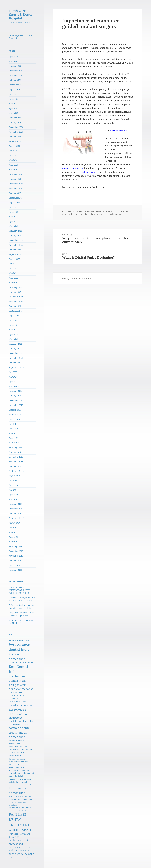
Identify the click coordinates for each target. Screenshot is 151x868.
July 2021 (13, 320)
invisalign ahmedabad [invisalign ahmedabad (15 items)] (20, 779)
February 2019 (15, 447)
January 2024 (15, 179)
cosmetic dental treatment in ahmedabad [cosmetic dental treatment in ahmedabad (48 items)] (20, 732)
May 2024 (13, 160)
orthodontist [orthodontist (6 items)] (14, 805)
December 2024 (16, 127)
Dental (101, 211)
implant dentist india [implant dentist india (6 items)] (16, 776)
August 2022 (14, 259)
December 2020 (16, 353)
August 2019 (14, 419)
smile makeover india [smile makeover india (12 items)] (19, 850)
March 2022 (14, 283)
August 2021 (14, 316)
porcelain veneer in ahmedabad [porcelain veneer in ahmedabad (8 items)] (22, 847)
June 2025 (13, 99)
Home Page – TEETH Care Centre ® (20, 37)
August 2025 (14, 89)
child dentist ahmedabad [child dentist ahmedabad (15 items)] (21, 721)
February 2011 (15, 570)
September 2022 (16, 254)
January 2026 (15, 66)
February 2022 (15, 287)
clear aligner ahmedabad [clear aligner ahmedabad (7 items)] (19, 724)
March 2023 (14, 226)
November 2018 (16, 462)
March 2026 (14, 61)
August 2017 (14, 523)
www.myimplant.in (73, 168)
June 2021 (13, 325)
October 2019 (15, 410)
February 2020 (15, 391)
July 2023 (13, 207)
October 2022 (15, 250)
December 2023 (16, 184)
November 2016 (16, 556)
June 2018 (13, 485)
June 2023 (13, 212)
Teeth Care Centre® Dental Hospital (21, 14)
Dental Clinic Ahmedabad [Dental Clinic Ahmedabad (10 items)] (20, 750)
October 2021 (15, 306)
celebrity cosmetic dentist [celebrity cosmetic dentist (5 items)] (17, 701)
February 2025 (15, 118)
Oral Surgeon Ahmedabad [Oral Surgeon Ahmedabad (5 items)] (18, 802)
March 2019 (14, 443)
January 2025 (15, 122)
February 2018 (15, 504)
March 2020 (14, 386)
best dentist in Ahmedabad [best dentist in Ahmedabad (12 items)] (21, 662)
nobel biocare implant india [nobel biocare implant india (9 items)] (21, 799)
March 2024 (14, 170)
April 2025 (14, 108)
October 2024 (15, 137)
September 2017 (16, 518)
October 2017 (15, 513)
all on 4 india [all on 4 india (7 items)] (24, 640)
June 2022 (13, 268)
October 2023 (15, 193)
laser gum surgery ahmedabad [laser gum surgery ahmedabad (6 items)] (20, 797)
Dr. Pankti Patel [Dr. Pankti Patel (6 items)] (25, 770)
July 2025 (13, 94)
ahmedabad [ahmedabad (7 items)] (14, 640)
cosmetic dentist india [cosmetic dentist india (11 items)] (19, 747)
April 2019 (14, 438)
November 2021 (16, 301)
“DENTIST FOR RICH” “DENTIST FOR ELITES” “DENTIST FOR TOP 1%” (20, 590)
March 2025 (14, 113)
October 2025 (15, 80)
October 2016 (15, 561)
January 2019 (15, 452)
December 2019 (16, 400)
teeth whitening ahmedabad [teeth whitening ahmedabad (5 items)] (18, 858)
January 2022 (15, 292)
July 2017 (13, 528)
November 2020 (16, 358)
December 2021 (16, 297)
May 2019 (13, 433)
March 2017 (14, 542)
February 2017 (15, 546)
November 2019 (16, 405)
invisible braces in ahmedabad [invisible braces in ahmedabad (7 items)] (21, 785)
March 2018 (14, 499)
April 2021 (14, 334)
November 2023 (16, 188)
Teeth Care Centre (86, 211)
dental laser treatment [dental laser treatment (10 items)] (19, 762)
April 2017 (14, 537)
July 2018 (13, 480)
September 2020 (16, 367)
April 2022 (14, 278)
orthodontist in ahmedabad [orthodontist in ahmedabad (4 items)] (17, 811)
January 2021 (15, 349)
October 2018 (15, 466)
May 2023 (13, 217)
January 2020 (15, 396)
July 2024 (13, 151)
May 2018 (13, 490)
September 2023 (16, 198)
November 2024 (16, 132)
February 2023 (15, 231)
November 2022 (16, 245)
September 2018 (16, 471)
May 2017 (13, 532)
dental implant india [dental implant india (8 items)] (17, 759)
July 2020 (13, 372)
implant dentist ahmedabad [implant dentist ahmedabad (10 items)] (21, 773)
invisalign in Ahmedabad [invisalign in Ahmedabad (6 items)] (18, 782)
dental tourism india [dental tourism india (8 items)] (17, 765)
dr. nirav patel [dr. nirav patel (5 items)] (14, 770)
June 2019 (13, 429)
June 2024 (13, 155)
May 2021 (13, 330)
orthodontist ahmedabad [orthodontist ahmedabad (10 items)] (20, 808)
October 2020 (15, 363)
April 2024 (14, 165)
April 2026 (14, 57)
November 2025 (16, 75)
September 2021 (16, 311)
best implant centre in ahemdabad (107, 214)
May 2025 (13, 104)
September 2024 (16, 141)
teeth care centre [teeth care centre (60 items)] (22, 854)
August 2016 (14, 565)
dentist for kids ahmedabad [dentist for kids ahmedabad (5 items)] (18, 767)
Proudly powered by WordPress (77, 278)
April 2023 (14, 221)
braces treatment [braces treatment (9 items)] (16, 692)
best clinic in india (116, 211)
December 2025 (16, 71)
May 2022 (13, 273)
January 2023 (15, 236)
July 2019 (13, 424)
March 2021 (14, 339)
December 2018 (16, 457)
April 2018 (14, 495)
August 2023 (14, 203)
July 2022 (13, 264)
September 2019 (16, 415)
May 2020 (13, 377)
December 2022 (16, 240)
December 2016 (16, 551)
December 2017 (16, 509)
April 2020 (14, 382)
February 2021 (15, 344)
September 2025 (16, 85)
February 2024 (15, 174)
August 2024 (14, 146)
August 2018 (14, 476)
